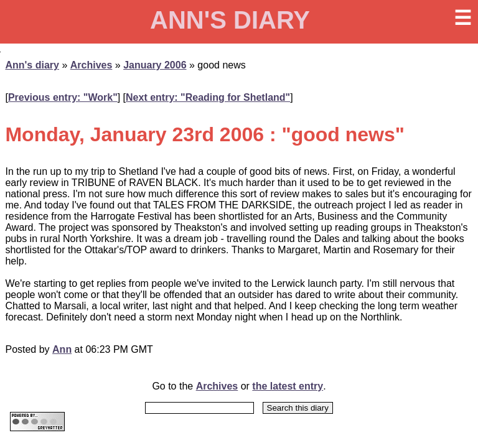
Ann (62, 349)
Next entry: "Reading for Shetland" (208, 97)
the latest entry (288, 386)
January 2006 (155, 65)
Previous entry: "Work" (63, 97)
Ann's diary (32, 65)
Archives (91, 65)
